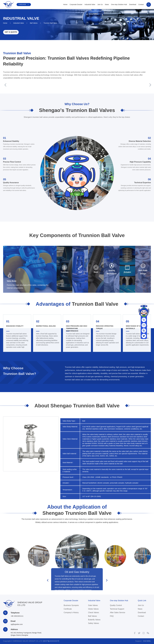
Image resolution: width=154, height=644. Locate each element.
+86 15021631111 (17, 616)
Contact (141, 4)
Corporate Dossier (76, 4)
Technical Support (117, 609)
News (107, 4)
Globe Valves (93, 609)
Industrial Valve (90, 4)
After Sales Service (118, 613)
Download (133, 4)
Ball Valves (34, 21)
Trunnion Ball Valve (50, 21)
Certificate (68, 609)
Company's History (71, 613)
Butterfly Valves (94, 620)
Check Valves (94, 613)
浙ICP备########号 (51, 641)
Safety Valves (94, 623)
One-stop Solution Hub (119, 4)
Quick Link (142, 601)
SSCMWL (147, 641)
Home (65, 4)
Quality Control (116, 605)
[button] (5, 85)
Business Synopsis (71, 605)
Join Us (100, 4)
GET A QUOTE (11, 32)
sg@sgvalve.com (17, 624)
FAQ (112, 616)
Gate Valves (93, 605)
